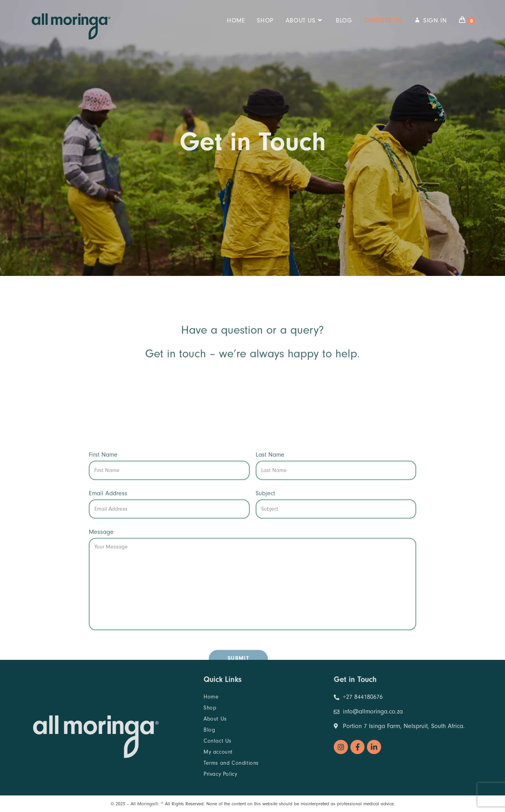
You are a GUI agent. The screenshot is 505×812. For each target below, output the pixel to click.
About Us (215, 719)
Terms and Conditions (231, 763)
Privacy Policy (220, 774)
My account (218, 752)
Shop (210, 708)
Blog (209, 730)
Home (211, 697)
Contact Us (218, 741)
